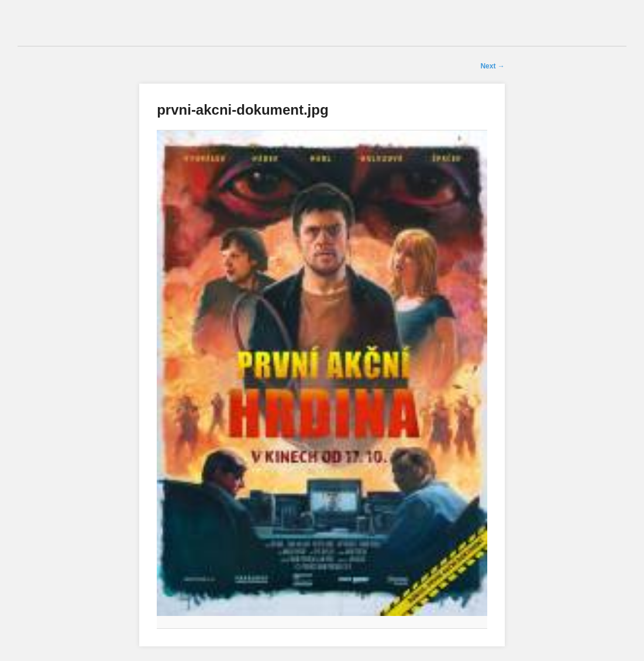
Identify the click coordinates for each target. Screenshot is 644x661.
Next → (492, 66)
